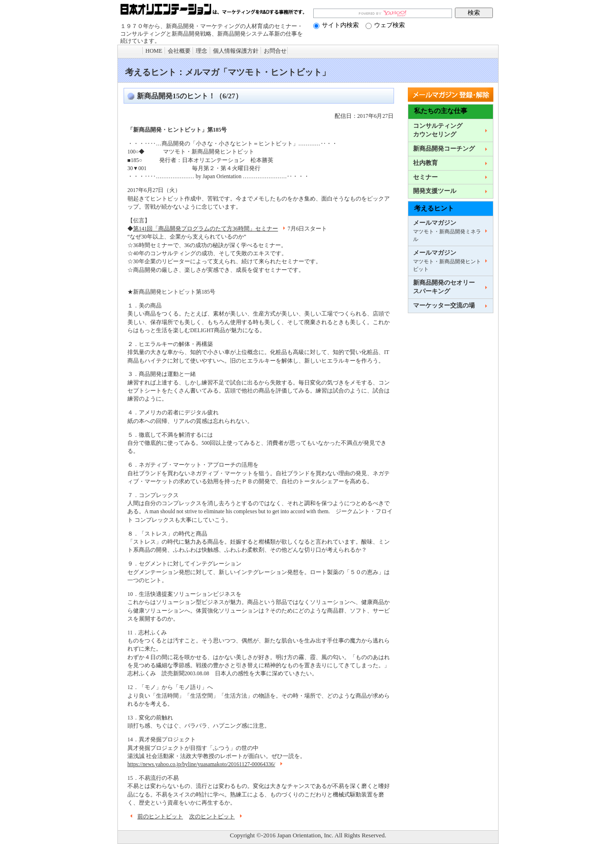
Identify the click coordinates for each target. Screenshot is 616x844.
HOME (154, 51)
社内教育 (425, 163)
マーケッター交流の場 (444, 306)
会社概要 (179, 51)
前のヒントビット (155, 817)
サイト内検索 (336, 25)
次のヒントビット (217, 817)
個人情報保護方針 (236, 51)
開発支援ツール (435, 191)
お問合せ (275, 51)
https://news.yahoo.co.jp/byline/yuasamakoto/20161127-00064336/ (206, 764)
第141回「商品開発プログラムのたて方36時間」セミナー (210, 229)
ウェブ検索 (385, 25)
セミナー (425, 177)
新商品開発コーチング (444, 149)
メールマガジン (447, 231)
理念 (202, 51)
